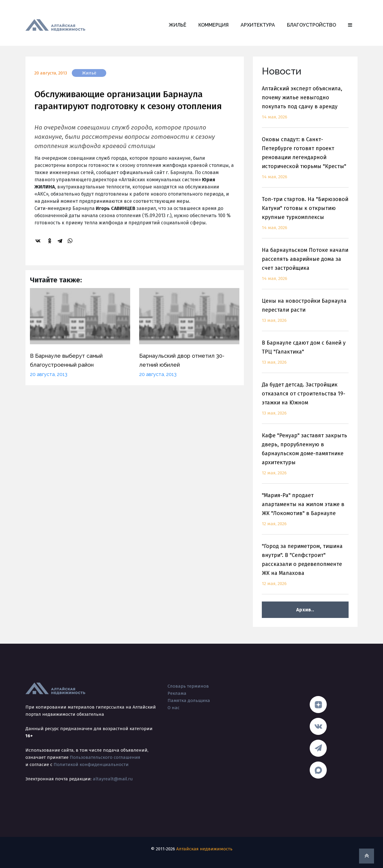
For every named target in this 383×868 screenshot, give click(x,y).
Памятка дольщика (189, 701)
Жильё (178, 25)
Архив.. (305, 610)
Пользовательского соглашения (105, 757)
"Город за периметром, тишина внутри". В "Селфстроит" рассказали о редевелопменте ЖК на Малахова (305, 568)
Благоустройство (311, 25)
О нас (174, 708)
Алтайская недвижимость (204, 849)
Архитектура (258, 25)
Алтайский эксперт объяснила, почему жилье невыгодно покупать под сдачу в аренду (305, 106)
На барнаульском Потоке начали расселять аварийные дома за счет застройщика (305, 268)
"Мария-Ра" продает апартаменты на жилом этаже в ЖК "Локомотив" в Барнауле (305, 513)
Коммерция (213, 25)
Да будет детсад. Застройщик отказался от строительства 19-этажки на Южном (305, 402)
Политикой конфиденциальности (91, 765)
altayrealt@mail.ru (113, 779)
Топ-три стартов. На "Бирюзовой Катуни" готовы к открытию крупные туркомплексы (305, 217)
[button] (350, 25)
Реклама (177, 693)
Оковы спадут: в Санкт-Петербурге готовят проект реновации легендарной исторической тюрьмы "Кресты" (305, 162)
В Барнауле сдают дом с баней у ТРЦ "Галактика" (305, 356)
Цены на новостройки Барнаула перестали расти (305, 314)
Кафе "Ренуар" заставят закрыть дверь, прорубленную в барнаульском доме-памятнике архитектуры (305, 458)
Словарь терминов (188, 686)
